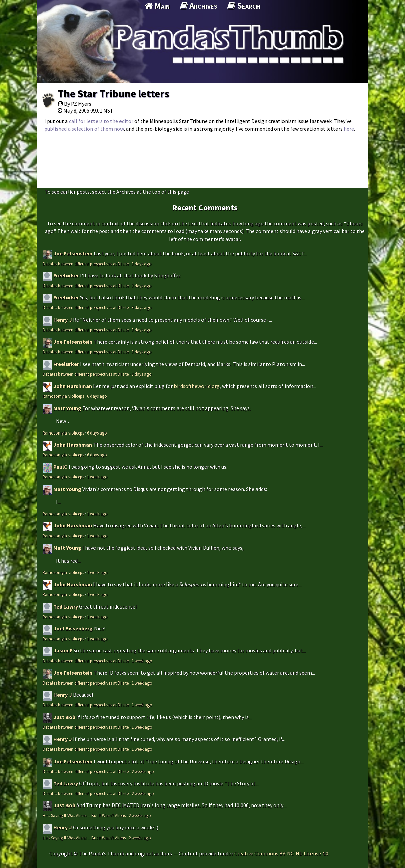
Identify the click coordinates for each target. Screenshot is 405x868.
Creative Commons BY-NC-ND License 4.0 (281, 853)
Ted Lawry (66, 606)
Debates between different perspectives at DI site (86, 264)
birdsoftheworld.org (197, 386)
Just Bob (64, 717)
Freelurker (66, 275)
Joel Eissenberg (73, 628)
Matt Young (67, 408)
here (349, 129)
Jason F (63, 650)
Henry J (63, 320)
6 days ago (97, 396)
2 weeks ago (143, 771)
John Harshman (73, 386)
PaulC (60, 467)
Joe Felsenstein (73, 253)
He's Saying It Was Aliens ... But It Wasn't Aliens (84, 815)
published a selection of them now (84, 129)
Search (244, 6)
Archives (199, 6)
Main (157, 6)
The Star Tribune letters (114, 94)
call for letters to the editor (101, 121)
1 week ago (97, 477)
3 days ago (142, 264)
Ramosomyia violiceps (63, 396)
